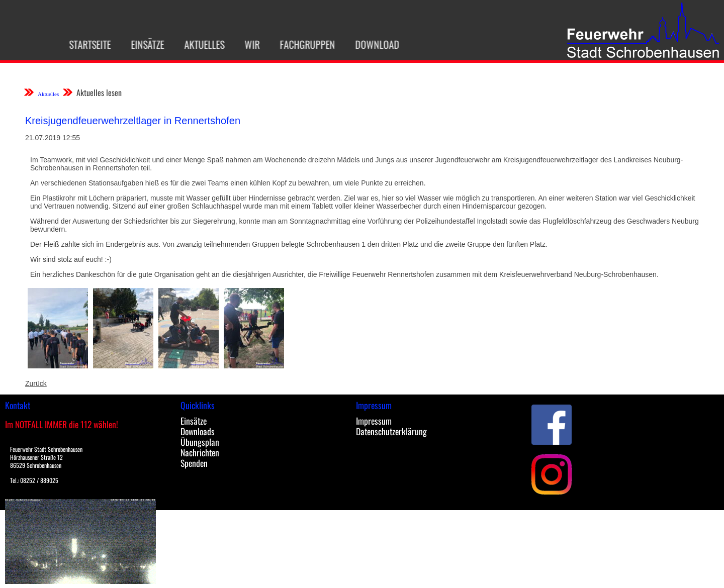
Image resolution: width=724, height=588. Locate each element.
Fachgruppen (303, 44)
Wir (247, 44)
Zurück (36, 383)
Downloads (198, 431)
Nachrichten (200, 452)
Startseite (85, 44)
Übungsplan (200, 442)
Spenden (194, 463)
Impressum (374, 421)
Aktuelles (200, 44)
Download (373, 44)
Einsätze (143, 44)
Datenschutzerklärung (391, 431)
